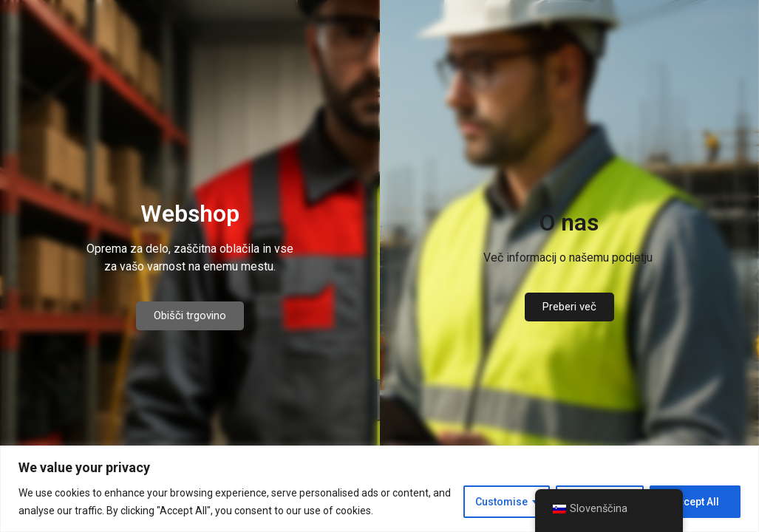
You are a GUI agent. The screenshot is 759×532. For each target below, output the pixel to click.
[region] (379, 489)
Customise (501, 502)
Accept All (695, 502)
